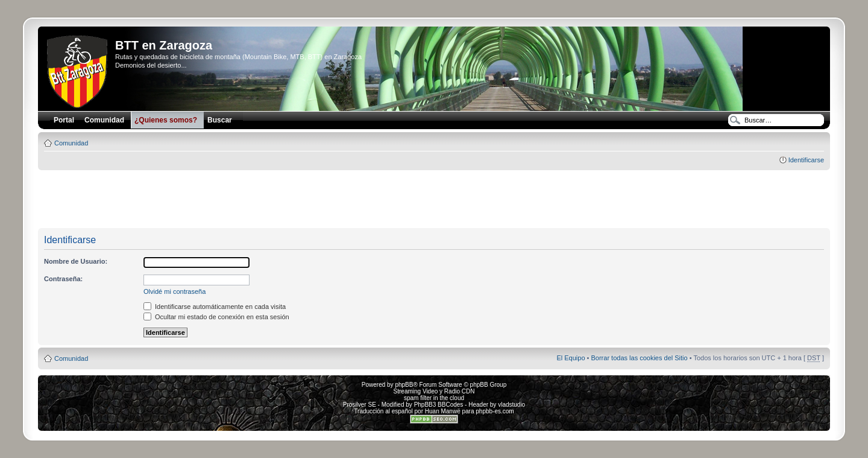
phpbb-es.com (495, 411)
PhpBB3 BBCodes (439, 405)
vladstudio (511, 405)
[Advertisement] (434, 200)
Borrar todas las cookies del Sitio (639, 358)
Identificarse (806, 160)
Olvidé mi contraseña (175, 291)
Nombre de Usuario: (76, 261)
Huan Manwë (443, 411)
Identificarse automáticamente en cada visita (215, 307)
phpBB (404, 385)
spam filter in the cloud (434, 398)
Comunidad (71, 143)
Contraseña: (63, 279)
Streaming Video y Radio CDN (434, 391)
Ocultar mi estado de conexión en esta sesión (216, 317)
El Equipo (571, 358)
